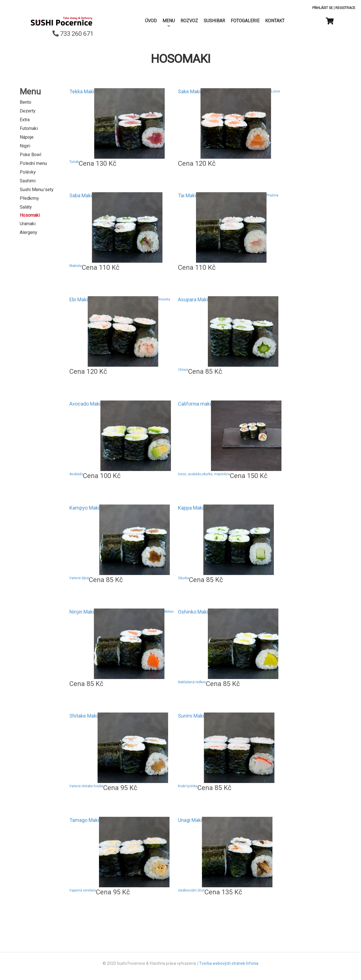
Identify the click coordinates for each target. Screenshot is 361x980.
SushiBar (214, 21)
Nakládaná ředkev (192, 682)
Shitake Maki (83, 716)
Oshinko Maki (193, 612)
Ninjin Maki (82, 612)
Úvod (151, 21)
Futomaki (29, 128)
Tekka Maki (82, 91)
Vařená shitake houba (86, 786)
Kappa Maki (191, 508)
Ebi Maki (79, 299)
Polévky (28, 172)
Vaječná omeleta (83, 890)
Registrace (345, 8)
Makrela (76, 266)
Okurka (183, 578)
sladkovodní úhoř (191, 890)
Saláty (26, 207)
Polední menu (33, 163)
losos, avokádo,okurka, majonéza (204, 474)
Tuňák (74, 162)
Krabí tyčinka (188, 786)
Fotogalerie (245, 21)
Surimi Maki (191, 716)
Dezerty (28, 111)
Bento (26, 102)
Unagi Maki (190, 820)
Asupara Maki (193, 299)
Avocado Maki (85, 404)
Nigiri (25, 146)
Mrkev (169, 612)
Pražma (272, 195)
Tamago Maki (84, 820)
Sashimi (28, 181)
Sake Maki (189, 91)
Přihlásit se (323, 8)
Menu (169, 21)
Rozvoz (189, 21)
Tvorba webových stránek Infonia (229, 963)
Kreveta (164, 299)
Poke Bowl (30, 155)
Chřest (183, 370)
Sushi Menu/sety (37, 190)
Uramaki (28, 224)
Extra (25, 120)
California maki (194, 404)
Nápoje (27, 137)
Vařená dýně (79, 578)
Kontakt (275, 21)
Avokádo (76, 474)
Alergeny (28, 232)
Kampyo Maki (84, 508)
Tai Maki (187, 195)
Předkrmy (29, 198)
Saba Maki (81, 195)
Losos (276, 91)
